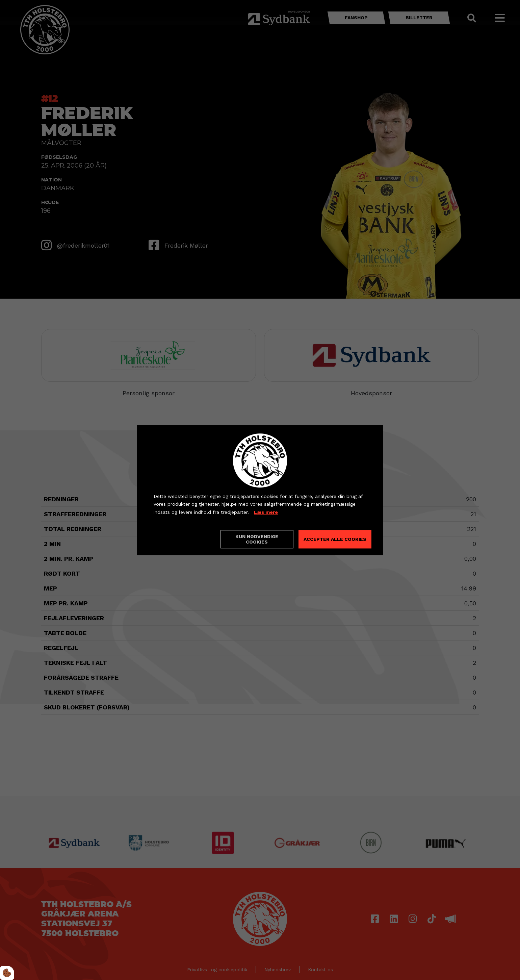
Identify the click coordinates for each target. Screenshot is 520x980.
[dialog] (260, 490)
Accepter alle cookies (335, 539)
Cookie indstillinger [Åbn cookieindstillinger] (178, 539)
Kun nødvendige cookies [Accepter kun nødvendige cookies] (257, 539)
